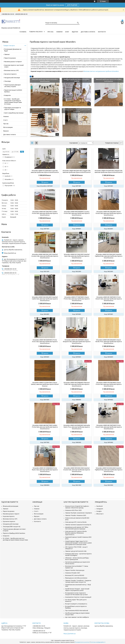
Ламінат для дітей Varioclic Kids (76, 551)
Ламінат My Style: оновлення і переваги (79, 513)
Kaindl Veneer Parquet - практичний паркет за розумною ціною (77, 590)
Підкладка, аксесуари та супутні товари (13, 108)
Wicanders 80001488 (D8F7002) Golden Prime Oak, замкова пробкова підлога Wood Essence (45, 427)
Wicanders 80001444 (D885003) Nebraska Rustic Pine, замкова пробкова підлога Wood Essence (77, 427)
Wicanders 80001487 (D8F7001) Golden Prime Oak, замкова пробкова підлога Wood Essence (45, 213)
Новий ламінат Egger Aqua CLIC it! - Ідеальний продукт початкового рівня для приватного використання (78, 543)
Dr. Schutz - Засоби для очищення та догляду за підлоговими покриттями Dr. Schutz (13, 101)
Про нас (50, 32)
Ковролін (7, 95)
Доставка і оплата (88, 32)
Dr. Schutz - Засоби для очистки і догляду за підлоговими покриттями (15, 539)
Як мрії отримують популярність (76, 604)
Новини (59, 32)
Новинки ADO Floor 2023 (73, 510)
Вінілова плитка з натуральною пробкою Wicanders (101, 71)
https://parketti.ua (10, 253)
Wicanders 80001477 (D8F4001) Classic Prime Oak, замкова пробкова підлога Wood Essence (77, 299)
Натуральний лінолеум (12, 78)
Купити (46, 182)
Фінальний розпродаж (11, 506)
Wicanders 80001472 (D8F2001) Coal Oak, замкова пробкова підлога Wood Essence (45, 171)
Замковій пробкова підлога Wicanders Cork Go (77, 80)
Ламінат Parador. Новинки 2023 (76, 515)
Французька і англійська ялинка (76, 578)
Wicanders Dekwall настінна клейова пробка (45, 111)
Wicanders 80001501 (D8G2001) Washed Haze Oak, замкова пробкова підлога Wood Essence (77, 256)
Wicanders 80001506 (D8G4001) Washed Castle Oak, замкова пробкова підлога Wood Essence (45, 299)
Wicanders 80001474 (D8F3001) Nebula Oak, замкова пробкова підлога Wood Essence (109, 171)
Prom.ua (72, 640)
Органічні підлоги (10, 74)
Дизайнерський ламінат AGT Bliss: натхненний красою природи (77, 528)
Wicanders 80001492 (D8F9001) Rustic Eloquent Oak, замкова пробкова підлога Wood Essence (77, 342)
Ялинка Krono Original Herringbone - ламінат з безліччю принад (77, 507)
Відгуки (75, 32)
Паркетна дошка (10, 58)
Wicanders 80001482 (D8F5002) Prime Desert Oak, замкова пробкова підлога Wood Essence (109, 427)
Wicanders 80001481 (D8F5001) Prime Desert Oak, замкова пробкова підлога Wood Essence (109, 299)
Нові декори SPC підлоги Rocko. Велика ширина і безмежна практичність (76, 533)
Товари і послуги (36, 32)
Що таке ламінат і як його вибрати (77, 617)
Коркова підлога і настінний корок (14, 66)
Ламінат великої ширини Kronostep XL (78, 525)
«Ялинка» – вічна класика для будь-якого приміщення (77, 559)
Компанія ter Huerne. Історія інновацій (78, 597)
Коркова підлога (9, 516)
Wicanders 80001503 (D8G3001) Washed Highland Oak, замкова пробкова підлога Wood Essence (109, 256)
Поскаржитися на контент (82, 642)
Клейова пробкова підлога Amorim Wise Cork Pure (77, 111)
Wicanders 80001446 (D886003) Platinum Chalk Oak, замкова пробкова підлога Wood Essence (77, 384)
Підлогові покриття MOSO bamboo (13, 91)
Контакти (102, 32)
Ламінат (7, 54)
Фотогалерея (8, 127)
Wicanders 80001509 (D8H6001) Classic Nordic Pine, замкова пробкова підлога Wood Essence (109, 342)
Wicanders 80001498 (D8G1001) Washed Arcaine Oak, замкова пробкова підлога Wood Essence (45, 256)
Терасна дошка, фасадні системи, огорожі (12, 86)
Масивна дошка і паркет (11, 514)
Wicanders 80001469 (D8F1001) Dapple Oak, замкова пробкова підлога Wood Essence (77, 171)
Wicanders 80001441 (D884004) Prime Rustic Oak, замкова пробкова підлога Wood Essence (45, 470)
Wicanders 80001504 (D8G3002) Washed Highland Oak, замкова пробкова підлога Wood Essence (109, 470)
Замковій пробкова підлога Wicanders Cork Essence (109, 80)
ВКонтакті (100, 514)
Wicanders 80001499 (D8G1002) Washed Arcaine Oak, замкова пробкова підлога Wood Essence (77, 470)
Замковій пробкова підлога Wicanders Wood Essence (45, 80)
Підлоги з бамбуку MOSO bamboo (14, 533)
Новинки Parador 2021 (73, 573)
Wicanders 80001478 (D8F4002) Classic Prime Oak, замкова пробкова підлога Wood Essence (109, 384)
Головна (23, 32)
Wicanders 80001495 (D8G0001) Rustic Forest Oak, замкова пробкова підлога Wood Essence (109, 213)
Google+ (99, 511)
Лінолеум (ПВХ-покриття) (12, 527)
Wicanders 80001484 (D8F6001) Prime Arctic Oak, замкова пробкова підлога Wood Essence (45, 342)
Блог (67, 32)
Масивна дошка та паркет (13, 62)
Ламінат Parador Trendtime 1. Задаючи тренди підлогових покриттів (78, 581)
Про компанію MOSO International (77, 610)
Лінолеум (7, 81)
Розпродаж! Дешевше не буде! (13, 50)
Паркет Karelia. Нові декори (75, 570)
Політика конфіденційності (98, 642)
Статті (5, 120)
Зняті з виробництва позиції (14, 113)
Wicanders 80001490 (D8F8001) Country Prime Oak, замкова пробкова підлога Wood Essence (77, 213)
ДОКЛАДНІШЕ (72, 5)
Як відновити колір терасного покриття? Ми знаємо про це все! (76, 594)
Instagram (100, 509)
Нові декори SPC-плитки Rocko (76, 522)
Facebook (99, 506)
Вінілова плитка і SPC (12, 70)
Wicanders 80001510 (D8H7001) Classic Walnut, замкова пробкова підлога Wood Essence (45, 384)
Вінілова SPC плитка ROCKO (75, 575)
